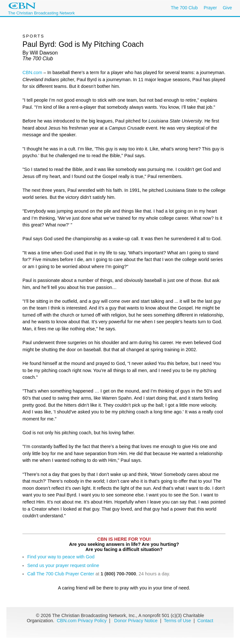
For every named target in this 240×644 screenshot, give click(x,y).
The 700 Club (184, 8)
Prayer (210, 8)
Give (227, 8)
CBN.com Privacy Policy (82, 621)
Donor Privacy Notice (136, 621)
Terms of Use (178, 621)
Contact (205, 621)
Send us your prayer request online (63, 565)
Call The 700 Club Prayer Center (61, 574)
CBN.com (32, 72)
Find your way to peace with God (61, 557)
